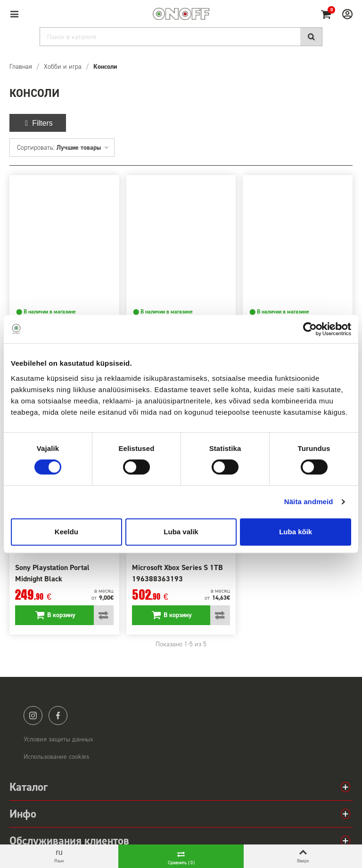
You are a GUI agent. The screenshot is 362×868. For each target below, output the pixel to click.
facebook (58, 715)
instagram (33, 715)
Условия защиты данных (58, 739)
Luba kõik (296, 532)
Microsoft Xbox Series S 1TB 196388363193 (177, 573)
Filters (38, 123)
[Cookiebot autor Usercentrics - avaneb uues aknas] (310, 329)
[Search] (181, 37)
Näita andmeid (309, 502)
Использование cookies (57, 757)
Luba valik (181, 532)
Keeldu (66, 532)
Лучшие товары (83, 148)
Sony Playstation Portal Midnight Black (52, 573)
